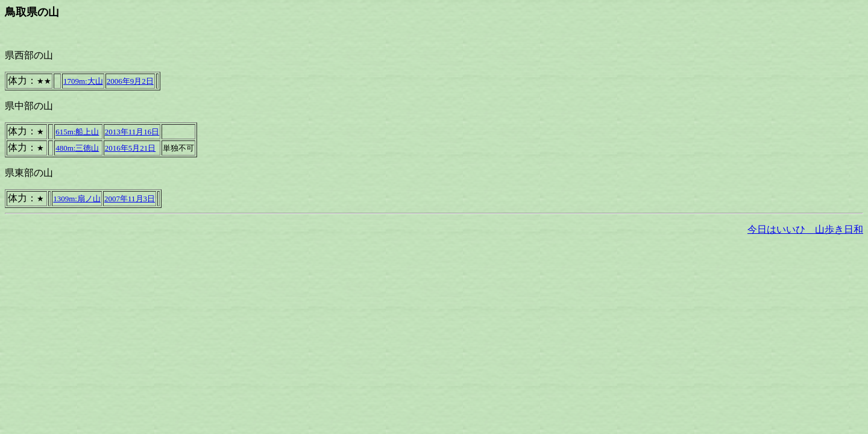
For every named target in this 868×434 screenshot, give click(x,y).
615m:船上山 (77, 132)
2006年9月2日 (130, 81)
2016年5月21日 (131, 148)
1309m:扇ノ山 (77, 199)
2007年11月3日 (130, 199)
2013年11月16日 (132, 132)
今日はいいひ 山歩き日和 (805, 229)
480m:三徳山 (77, 148)
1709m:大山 (83, 81)
